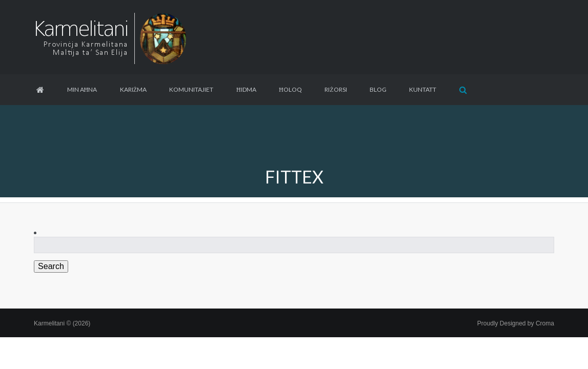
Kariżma (133, 89)
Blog (378, 89)
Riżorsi (336, 89)
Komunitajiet (191, 89)
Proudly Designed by (516, 323)
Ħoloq (290, 89)
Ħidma (246, 89)
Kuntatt (423, 89)
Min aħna (82, 89)
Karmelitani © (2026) (62, 323)
